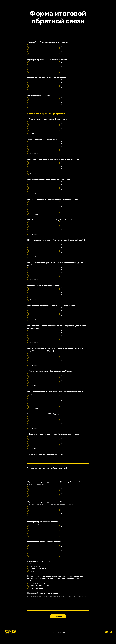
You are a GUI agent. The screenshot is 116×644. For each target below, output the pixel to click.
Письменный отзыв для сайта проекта (43, 593)
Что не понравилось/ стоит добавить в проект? (47, 468)
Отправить (58, 616)
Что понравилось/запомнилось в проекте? (45, 454)
